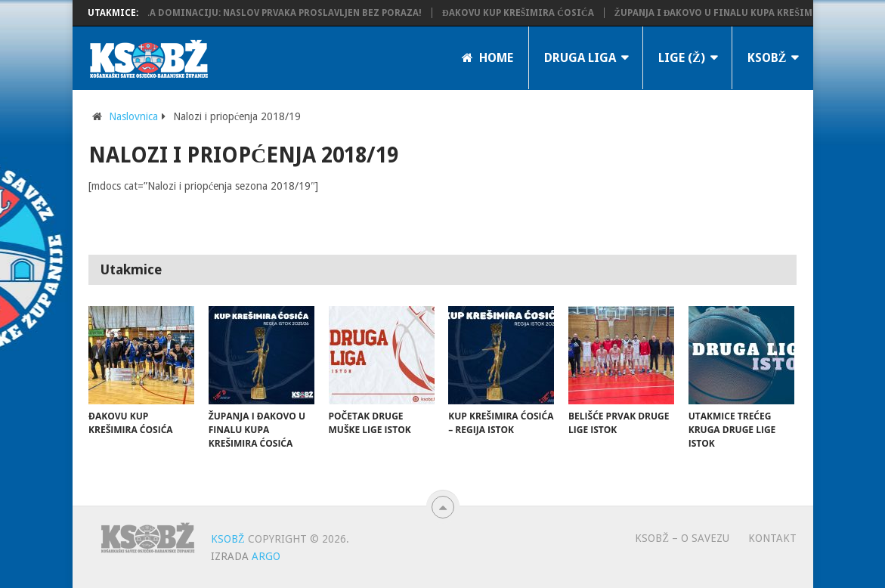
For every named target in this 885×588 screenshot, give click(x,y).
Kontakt (772, 538)
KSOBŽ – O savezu (682, 538)
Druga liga (580, 58)
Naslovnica (133, 116)
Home (487, 58)
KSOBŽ (767, 58)
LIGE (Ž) (682, 58)
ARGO (266, 556)
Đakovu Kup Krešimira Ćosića (522, 13)
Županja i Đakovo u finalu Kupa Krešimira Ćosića (745, 13)
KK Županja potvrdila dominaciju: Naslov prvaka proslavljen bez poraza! (238, 13)
